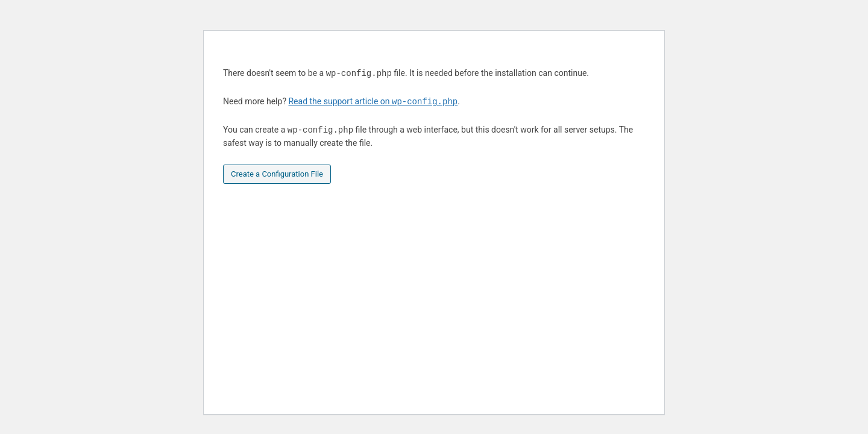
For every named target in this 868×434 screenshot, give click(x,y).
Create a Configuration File (277, 174)
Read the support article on (373, 102)
